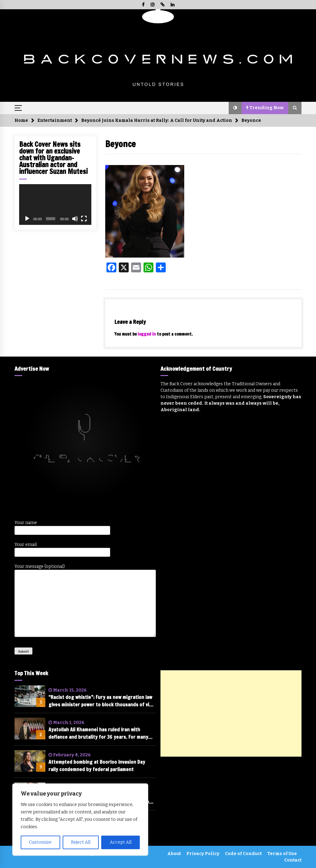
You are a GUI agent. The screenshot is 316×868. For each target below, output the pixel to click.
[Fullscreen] (84, 219)
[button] (235, 108)
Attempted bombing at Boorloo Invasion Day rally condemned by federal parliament (97, 766)
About (174, 854)
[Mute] (75, 219)
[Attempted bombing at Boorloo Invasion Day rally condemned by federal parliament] (30, 761)
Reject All (81, 842)
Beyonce (121, 144)
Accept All (121, 842)
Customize (40, 842)
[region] (80, 820)
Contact (293, 860)
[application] (55, 205)
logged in (147, 334)
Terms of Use (282, 854)
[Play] (27, 219)
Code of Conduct (243, 854)
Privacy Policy (203, 854)
